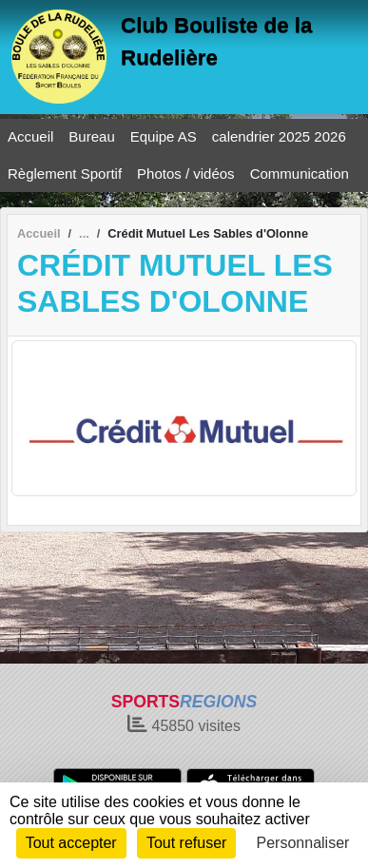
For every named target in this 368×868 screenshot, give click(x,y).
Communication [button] (300, 174)
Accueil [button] (30, 136)
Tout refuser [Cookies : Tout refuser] (186, 843)
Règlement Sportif (65, 174)
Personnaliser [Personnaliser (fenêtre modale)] (303, 843)
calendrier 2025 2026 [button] (279, 136)
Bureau (91, 136)
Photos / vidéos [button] (186, 174)
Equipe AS (164, 136)
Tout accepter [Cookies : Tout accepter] (71, 843)
